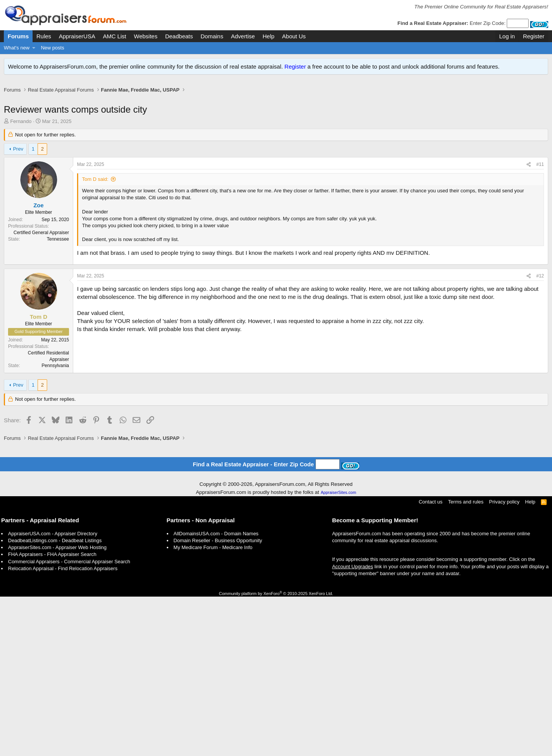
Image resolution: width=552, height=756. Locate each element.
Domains (212, 36)
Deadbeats (179, 36)
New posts (53, 48)
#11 (540, 172)
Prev (18, 157)
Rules (44, 36)
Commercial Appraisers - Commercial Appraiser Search (69, 721)
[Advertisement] (276, 102)
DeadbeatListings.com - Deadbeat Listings (55, 700)
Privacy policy (504, 661)
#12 (540, 395)
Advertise (243, 36)
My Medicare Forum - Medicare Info (213, 707)
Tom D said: (95, 187)
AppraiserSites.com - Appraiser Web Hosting (57, 707)
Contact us (430, 661)
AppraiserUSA (77, 36)
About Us (294, 36)
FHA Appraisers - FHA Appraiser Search (52, 714)
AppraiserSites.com (338, 652)
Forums (18, 36)
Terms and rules (466, 661)
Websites (145, 36)
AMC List (114, 36)
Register (295, 66)
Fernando (21, 129)
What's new (17, 48)
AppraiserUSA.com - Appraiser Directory (53, 693)
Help (269, 36)
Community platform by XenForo (276, 753)
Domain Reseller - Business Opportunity (218, 700)
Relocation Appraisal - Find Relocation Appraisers (63, 728)
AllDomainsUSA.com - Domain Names (216, 693)
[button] (34, 48)
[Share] (529, 173)
